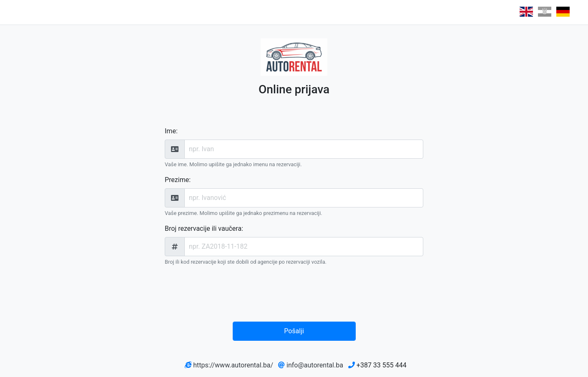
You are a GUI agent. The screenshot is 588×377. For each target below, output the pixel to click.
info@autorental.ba (315, 365)
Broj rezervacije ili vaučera (203, 228)
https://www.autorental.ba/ (233, 365)
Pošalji (294, 331)
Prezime (177, 180)
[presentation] (296, 295)
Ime (170, 131)
